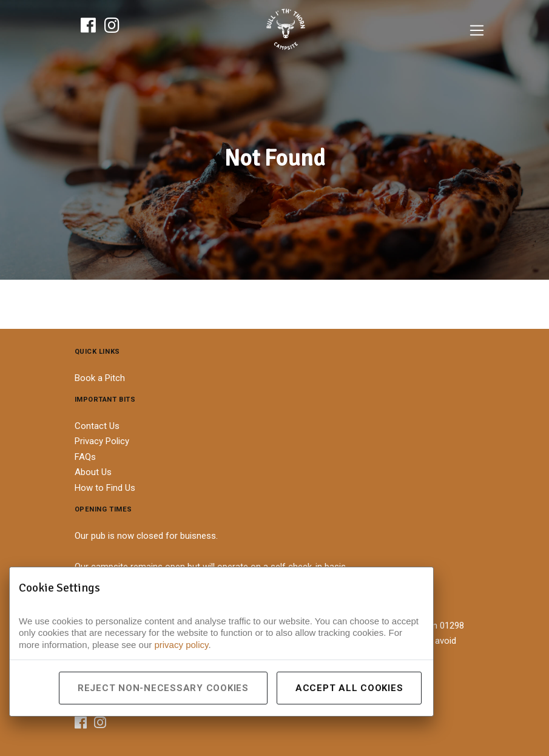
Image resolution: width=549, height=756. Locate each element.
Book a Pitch (100, 378)
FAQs (85, 457)
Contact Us (97, 426)
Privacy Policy (102, 441)
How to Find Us (105, 488)
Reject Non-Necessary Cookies (163, 688)
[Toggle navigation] (477, 30)
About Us (93, 472)
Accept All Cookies (349, 688)
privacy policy (181, 645)
